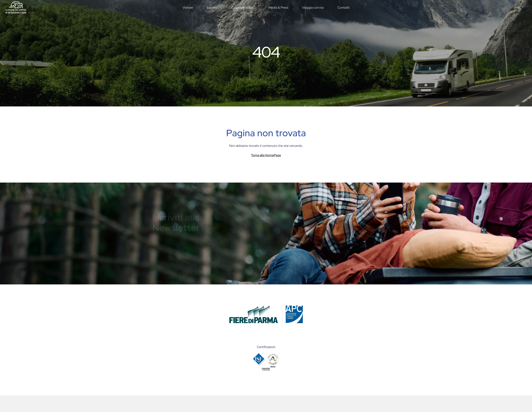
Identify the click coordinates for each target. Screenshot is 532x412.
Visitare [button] (188, 7)
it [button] (519, 7)
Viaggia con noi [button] (313, 7)
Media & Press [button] (278, 7)
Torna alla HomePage (266, 155)
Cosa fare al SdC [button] (243, 7)
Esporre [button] (212, 7)
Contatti (344, 7)
